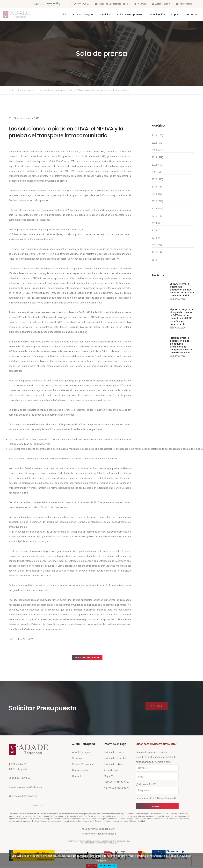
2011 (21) (157, 245)
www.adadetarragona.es (25, 797)
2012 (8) (156, 238)
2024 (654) (157, 150)
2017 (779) (157, 201)
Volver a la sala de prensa (91, 658)
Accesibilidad (111, 771)
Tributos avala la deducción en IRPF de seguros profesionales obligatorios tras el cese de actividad (181, 346)
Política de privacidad (115, 759)
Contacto (186, 14)
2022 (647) (157, 165)
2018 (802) (157, 194)
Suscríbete (157, 807)
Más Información (108, 865)
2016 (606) (157, 209)
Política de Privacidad (165, 799)
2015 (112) (157, 216)
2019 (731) (157, 187)
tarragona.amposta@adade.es (113, 4)
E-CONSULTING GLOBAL (117, 783)
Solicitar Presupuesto (124, 14)
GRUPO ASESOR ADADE (117, 789)
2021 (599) (157, 172)
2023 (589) (157, 157)
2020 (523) (157, 179)
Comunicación (151, 14)
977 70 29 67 (83, 4)
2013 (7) (156, 231)
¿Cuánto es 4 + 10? (146, 785)
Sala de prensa (26, 90)
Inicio (59, 14)
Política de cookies (114, 753)
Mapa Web (110, 777)
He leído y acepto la (157, 799)
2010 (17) (157, 252)
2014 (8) (156, 223)
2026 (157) (157, 135)
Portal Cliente (186, 4)
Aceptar (90, 865)
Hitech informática (106, 835)
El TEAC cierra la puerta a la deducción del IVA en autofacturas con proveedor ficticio (182, 290)
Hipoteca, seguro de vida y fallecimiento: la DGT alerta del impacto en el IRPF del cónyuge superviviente (182, 317)
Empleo (170, 14)
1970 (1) (156, 260)
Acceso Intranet (163, 4)
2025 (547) (157, 143)
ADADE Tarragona (79, 14)
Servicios (100, 14)
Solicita (156, 707)
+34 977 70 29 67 (21, 779)
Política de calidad (114, 765)
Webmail (142, 4)
